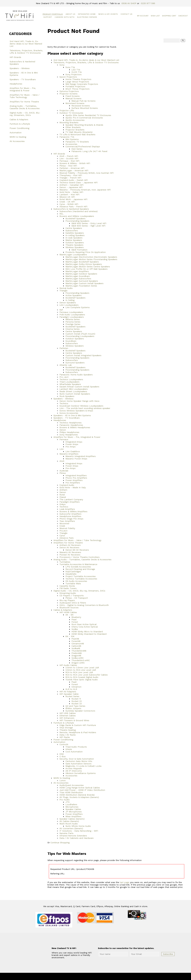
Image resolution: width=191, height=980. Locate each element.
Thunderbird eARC (81, 660)
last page (125, 882)
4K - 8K (70, 615)
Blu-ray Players (67, 600)
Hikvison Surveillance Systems (81, 773)
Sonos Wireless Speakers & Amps (76, 411)
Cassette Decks (67, 586)
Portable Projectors (75, 86)
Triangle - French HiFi (70, 178)
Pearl (74, 620)
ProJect (63, 531)
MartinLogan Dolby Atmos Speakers (84, 264)
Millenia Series (73, 319)
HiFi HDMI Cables (68, 612)
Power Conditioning (19, 128)
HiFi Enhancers (67, 718)
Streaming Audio (68, 593)
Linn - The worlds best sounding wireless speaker (85, 408)
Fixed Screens (73, 96)
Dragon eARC (78, 663)
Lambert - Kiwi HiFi (69, 194)
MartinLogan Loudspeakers (73, 255)
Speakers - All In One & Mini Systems (24, 74)
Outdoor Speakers (75, 243)
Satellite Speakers (75, 233)
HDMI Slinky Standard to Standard (89, 634)
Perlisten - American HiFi (72, 168)
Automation (16, 133)
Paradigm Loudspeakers (72, 317)
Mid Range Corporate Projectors (82, 84)
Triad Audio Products (76, 747)
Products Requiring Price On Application (86, 252)
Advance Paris (67, 538)
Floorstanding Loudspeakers (80, 336)
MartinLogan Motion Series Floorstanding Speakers (91, 259)
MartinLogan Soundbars (78, 276)
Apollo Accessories (75, 120)
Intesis (69, 749)
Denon (63, 430)
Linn (62, 449)
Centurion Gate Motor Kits (79, 761)
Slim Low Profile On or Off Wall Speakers (86, 269)
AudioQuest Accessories (72, 785)
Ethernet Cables (68, 716)
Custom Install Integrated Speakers (83, 355)
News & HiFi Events (108, 14)
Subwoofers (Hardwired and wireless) (79, 211)
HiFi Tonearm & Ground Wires (74, 720)
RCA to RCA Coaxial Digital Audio (82, 677)
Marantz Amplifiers (69, 454)
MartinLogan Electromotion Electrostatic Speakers (91, 257)
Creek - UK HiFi (67, 202)
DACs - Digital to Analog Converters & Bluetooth (84, 605)
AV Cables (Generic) (69, 821)
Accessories (71, 144)
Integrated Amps (74, 442)
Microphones (72, 807)
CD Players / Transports (72, 596)
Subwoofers (72, 231)
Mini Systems (72, 139)
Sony (62, 65)
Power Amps (72, 444)
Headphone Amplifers (70, 516)
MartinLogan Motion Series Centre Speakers (88, 267)
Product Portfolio (53, 14)
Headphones (16, 84)
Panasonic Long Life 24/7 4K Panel (89, 151)
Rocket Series (72, 696)
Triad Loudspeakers (69, 382)
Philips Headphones (69, 432)
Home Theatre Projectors (78, 79)
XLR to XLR (71, 689)
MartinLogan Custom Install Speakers (84, 283)
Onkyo (63, 504)
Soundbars (71, 341)
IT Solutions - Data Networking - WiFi (79, 831)
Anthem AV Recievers (70, 545)
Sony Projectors (74, 74)
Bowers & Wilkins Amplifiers (73, 511)
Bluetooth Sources (69, 608)
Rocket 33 (77, 704)
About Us (70, 14)
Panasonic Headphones (71, 425)
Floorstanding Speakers (77, 221)
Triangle (63, 291)
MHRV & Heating (18, 137)
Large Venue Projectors (77, 82)
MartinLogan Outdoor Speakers (81, 274)
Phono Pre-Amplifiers (76, 478)
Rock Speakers (67, 396)
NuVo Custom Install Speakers (75, 394)
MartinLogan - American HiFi (74, 170)
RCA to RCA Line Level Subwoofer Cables (87, 675)
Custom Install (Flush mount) (80, 334)
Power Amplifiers (74, 480)
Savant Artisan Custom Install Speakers (79, 387)
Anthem (63, 490)
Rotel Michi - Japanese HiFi (73, 199)
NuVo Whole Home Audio (78, 826)
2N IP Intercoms (74, 771)
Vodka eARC (78, 658)
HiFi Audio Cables (68, 665)
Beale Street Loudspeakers (73, 391)
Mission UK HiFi (67, 197)
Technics (64, 403)
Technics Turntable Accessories (81, 579)
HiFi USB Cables (68, 713)
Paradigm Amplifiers (70, 502)
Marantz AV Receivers (70, 552)
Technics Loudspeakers (71, 379)
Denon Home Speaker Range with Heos (79, 401)
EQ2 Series (77, 149)
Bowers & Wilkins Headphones (75, 427)
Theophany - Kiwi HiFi (71, 175)
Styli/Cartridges (73, 571)
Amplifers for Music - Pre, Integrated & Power (23, 89)
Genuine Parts (66, 833)
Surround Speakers (75, 363)
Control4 (64, 744)
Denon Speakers (68, 303)
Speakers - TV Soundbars (23, 79)
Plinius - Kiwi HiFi (68, 166)
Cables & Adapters (19, 119)
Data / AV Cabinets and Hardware (77, 838)
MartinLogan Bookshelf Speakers (82, 262)
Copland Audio (67, 485)
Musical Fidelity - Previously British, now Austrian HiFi (87, 173)
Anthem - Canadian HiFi (71, 185)
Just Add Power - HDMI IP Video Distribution (82, 790)
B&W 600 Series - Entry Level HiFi (89, 223)
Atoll (62, 461)
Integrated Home (87, 14)
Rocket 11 (76, 699)
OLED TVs (77, 72)
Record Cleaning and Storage (80, 569)
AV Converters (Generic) (71, 828)
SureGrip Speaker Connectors (80, 711)
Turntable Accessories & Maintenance (78, 564)
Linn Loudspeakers (69, 305)
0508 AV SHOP (129, 3)
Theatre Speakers (74, 245)
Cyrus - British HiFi (69, 204)
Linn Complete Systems (78, 307)
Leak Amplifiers (67, 509)
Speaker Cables (73, 809)
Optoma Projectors (69, 91)
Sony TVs (70, 67)
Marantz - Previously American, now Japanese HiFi (85, 190)
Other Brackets (73, 127)
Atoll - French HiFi (69, 156)
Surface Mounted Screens (85, 108)
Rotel (62, 495)
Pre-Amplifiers (73, 483)
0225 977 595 (148, 3)
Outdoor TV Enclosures (71, 113)
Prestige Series (73, 324)
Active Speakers (74, 295)
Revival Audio (66, 288)
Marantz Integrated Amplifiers (81, 456)
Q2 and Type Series (75, 706)
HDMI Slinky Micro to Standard (87, 632)
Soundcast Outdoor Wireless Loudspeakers (81, 406)
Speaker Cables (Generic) (72, 819)
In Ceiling (70, 300)
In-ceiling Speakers (75, 235)
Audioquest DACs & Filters (73, 603)
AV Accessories (17, 141)
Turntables (65, 562)
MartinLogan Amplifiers (77, 271)
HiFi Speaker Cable (69, 694)
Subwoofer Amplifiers (70, 514)
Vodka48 (76, 648)
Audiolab (64, 471)
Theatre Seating (68, 730)
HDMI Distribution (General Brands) (77, 795)
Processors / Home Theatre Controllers (80, 557)
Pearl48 (75, 639)
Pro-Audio (65, 800)
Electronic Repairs (87, 17)
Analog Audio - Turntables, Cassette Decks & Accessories (25, 107)
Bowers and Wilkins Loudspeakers (77, 216)
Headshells (71, 574)
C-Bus (63, 756)
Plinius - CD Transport (77, 598)
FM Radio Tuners (68, 588)
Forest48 (76, 641)
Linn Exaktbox (73, 451)
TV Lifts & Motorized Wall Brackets (77, 134)
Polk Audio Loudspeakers (72, 315)
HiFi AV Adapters (68, 692)
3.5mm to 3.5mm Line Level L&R (82, 668)
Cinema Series (73, 329)
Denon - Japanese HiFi (71, 187)
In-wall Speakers (74, 238)
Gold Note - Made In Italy (73, 487)
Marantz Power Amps (76, 459)
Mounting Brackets (69, 122)
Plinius (63, 473)
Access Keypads (74, 768)
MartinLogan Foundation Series (81, 286)
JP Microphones (74, 812)
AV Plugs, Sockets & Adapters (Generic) (79, 797)
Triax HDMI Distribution (71, 792)
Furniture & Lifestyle (20, 124)
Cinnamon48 (78, 644)
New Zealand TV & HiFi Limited (104, 976)
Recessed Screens (81, 106)
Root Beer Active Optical (84, 624)
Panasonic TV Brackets (77, 142)
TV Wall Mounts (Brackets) (79, 132)
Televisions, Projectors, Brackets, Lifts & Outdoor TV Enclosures (26, 52)
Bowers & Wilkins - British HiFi (75, 163)
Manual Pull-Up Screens (83, 101)
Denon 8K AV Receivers (77, 550)
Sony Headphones (69, 435)
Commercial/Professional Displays (83, 146)
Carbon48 (76, 646)
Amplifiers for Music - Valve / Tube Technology (24, 96)
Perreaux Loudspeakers (71, 312)
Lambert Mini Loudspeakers (74, 389)
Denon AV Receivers (69, 547)
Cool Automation (74, 752)
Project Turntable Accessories (81, 576)
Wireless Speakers (75, 247)
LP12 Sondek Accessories (78, 567)
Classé (63, 497)
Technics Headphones (70, 423)
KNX (62, 754)
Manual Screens (73, 98)
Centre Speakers (74, 228)
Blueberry (76, 617)
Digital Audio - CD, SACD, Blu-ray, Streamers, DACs (25, 114)
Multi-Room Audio (69, 824)
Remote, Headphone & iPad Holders (78, 732)
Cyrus (62, 535)
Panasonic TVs (67, 137)
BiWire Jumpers (73, 708)
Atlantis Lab (66, 365)
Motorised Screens (75, 103)
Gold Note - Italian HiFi (71, 192)
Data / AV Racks (68, 735)
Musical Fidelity (67, 528)
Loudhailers (71, 804)
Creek (62, 526)
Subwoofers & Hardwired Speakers (22, 63)
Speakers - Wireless (20, 68)
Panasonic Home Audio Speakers (76, 375)
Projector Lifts (67, 110)
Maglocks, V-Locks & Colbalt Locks (83, 766)
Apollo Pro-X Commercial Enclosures (84, 118)
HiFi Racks (65, 737)
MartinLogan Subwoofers (78, 279)
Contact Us (127, 14)
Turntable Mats (73, 583)
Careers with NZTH (65, 17)
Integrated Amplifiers (76, 475)
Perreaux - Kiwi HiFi (69, 161)
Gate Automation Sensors (78, 764)
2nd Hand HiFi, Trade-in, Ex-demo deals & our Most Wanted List (26, 44)
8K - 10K (70, 636)
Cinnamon (76, 687)
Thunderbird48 (79, 651)
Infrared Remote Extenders (73, 836)
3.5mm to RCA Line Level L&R (81, 670)
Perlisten (64, 348)
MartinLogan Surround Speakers (82, 281)
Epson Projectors (68, 77)
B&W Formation (79, 250)
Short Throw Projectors (77, 89)
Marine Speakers (74, 240)
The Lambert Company (71, 499)
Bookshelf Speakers (75, 219)
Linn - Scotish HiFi (69, 158)
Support (48, 17)
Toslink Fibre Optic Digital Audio (82, 680)
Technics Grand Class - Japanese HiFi (79, 182)
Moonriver (64, 523)
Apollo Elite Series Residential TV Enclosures (88, 115)
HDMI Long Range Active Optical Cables (80, 788)
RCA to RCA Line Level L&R (79, 672)
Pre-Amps (70, 447)
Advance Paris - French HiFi (73, 207)
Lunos (63, 780)
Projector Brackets (75, 130)
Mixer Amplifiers (73, 816)
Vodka (75, 629)
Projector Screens (68, 94)
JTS (67, 802)
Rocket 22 (77, 701)
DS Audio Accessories (76, 581)
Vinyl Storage (66, 728)
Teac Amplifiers (67, 521)
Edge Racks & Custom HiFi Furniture (78, 725)
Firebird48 (77, 653)
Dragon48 (76, 656)
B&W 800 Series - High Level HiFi (88, 226)
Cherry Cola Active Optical (85, 627)
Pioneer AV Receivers (70, 555)
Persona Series (73, 322)
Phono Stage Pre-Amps (71, 519)
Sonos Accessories (69, 413)
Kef (61, 310)
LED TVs (76, 70)
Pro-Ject (64, 377)
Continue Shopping (60, 843)
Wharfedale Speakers (70, 384)
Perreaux (64, 439)
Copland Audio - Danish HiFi (74, 180)
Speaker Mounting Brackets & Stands (84, 125)
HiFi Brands (15, 57)
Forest (75, 622)
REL (61, 214)
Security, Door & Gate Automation (77, 759)
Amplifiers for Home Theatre (24, 102)
